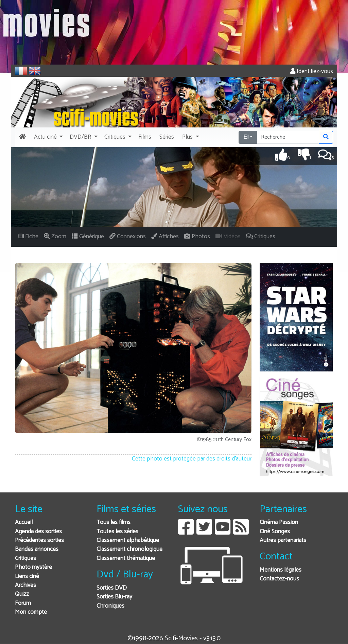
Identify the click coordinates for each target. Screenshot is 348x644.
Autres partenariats (283, 541)
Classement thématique (126, 559)
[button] (48, 137)
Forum (23, 603)
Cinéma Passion (279, 523)
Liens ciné (27, 577)
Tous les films (114, 523)
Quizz (22, 594)
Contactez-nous (279, 579)
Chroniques (110, 606)
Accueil (24, 523)
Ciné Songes (275, 532)
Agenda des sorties (38, 532)
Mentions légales (281, 570)
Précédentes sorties (39, 541)
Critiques (25, 559)
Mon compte (31, 612)
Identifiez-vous (312, 72)
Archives (25, 585)
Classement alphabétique (128, 541)
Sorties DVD (112, 588)
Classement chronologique (129, 549)
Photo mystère (33, 567)
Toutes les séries (117, 532)
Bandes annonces (37, 549)
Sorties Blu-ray (114, 597)
